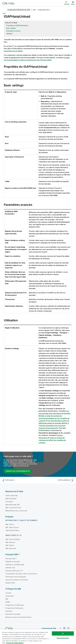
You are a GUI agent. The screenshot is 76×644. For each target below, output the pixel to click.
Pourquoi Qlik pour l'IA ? (14, 571)
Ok (63, 633)
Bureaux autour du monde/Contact (18, 617)
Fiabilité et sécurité (13, 562)
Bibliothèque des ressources (16, 511)
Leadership (10, 596)
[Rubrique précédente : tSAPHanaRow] (19, 480)
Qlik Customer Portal (13, 508)
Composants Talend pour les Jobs (19, 10)
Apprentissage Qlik (13, 505)
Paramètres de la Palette (13, 51)
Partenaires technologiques (16, 577)
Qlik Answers (10, 542)
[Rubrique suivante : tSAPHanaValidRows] (57, 480)
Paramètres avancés (13, 31)
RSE (7, 599)
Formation (9, 502)
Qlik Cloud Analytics (13, 539)
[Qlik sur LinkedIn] (64, 628)
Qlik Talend (10, 524)
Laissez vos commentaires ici (18, 471)
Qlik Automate (11, 548)
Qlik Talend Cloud (12, 527)
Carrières (9, 611)
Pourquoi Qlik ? (11, 559)
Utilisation (9, 34)
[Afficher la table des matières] (4, 10)
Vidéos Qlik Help (12, 495)
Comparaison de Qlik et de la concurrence (21, 574)
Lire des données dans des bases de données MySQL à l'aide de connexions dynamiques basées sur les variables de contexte (55, 416)
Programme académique (15, 605)
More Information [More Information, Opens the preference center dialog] (63, 638)
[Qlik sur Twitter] (60, 628)
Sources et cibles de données (17, 580)
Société (8, 593)
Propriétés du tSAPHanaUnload (17, 25)
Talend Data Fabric (12, 530)
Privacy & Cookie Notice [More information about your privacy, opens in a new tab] (15, 643)
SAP (34, 10)
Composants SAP (43, 10)
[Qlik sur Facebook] (68, 628)
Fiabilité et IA (10, 568)
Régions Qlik (10, 583)
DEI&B (8, 602)
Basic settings (11, 28)
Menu (73, 4)
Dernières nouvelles (13, 614)
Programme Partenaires (14, 608)
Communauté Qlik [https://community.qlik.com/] (49, 628)
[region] (38, 636)
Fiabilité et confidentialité (15, 565)
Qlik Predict (10, 545)
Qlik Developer (11, 499)
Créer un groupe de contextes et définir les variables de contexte (52, 440)
